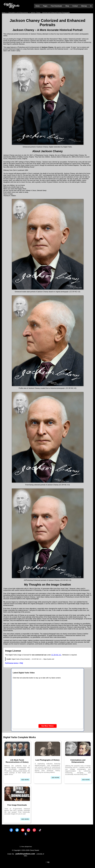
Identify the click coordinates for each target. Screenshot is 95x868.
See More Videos (48, 726)
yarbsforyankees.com (25, 854)
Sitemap (84, 6)
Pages (45, 6)
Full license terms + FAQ (14, 663)
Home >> (5, 13)
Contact (75, 6)
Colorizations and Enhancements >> (19, 13)
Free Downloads (56, 6)
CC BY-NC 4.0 (56, 655)
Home (38, 6)
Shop (67, 6)
